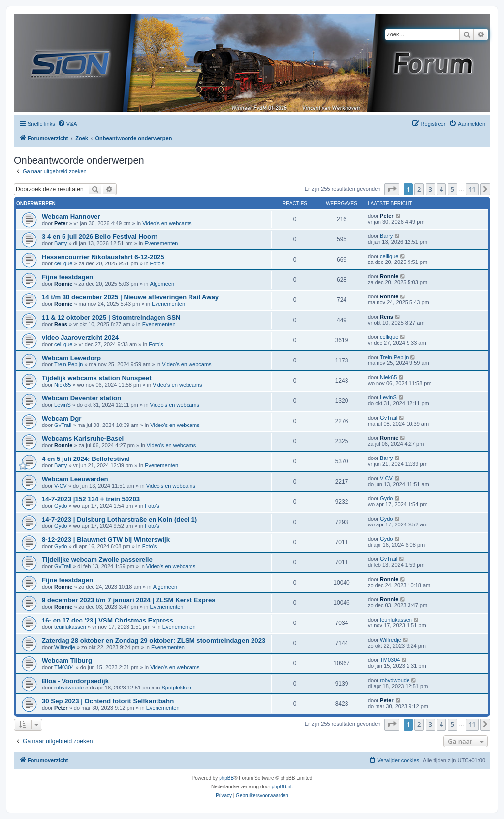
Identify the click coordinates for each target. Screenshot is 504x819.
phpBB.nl (282, 787)
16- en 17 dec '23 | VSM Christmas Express (108, 620)
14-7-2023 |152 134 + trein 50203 (91, 499)
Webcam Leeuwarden (75, 479)
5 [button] (453, 189)
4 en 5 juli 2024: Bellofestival (86, 459)
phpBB (226, 778)
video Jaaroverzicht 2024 (80, 338)
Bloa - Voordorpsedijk (75, 681)
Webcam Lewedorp (71, 358)
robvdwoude (69, 688)
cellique (63, 263)
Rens (61, 324)
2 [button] (419, 189)
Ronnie (63, 284)
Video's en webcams (167, 223)
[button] (392, 189)
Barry (61, 243)
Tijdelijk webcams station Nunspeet (97, 378)
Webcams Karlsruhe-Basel (83, 439)
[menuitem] (67, 124)
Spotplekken (176, 688)
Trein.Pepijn (68, 364)
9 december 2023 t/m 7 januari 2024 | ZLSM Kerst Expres (129, 600)
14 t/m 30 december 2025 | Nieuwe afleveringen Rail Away (130, 297)
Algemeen (162, 284)
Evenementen (161, 243)
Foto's (157, 263)
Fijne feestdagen (67, 277)
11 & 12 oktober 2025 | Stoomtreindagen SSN (111, 317)
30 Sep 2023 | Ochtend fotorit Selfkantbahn (108, 701)
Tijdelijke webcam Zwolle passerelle (97, 560)
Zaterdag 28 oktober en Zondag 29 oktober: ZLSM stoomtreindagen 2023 (154, 640)
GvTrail (63, 425)
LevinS (63, 405)
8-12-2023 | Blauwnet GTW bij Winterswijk (106, 540)
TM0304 (64, 667)
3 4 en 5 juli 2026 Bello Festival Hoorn (100, 237)
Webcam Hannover (71, 216)
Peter (61, 223)
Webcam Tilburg (67, 661)
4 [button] (441, 189)
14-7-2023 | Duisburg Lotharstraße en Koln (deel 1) (119, 519)
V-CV (61, 486)
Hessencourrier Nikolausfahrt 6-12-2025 (103, 257)
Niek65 (63, 385)
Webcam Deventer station (81, 398)
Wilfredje (65, 647)
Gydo (61, 506)
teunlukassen (70, 627)
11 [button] (472, 189)
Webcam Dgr (62, 418)
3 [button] (430, 189)
